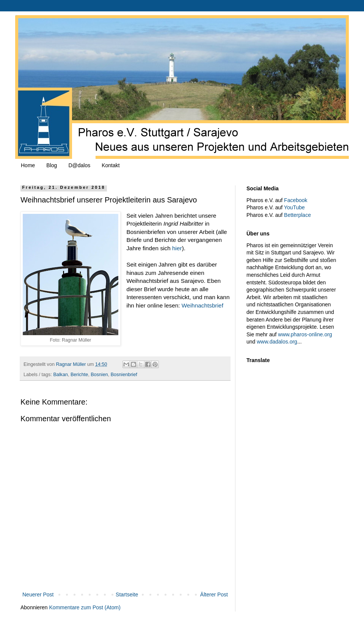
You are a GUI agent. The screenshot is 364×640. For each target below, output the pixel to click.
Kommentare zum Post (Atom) (85, 607)
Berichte (79, 375)
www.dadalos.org (277, 342)
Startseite (127, 595)
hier (177, 248)
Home (28, 165)
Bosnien (99, 375)
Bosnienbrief (124, 375)
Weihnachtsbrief (202, 305)
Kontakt (111, 165)
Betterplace (297, 215)
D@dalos (79, 165)
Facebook (296, 200)
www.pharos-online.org (305, 334)
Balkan (60, 375)
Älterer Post (214, 595)
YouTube (294, 207)
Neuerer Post (38, 595)
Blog (52, 165)
